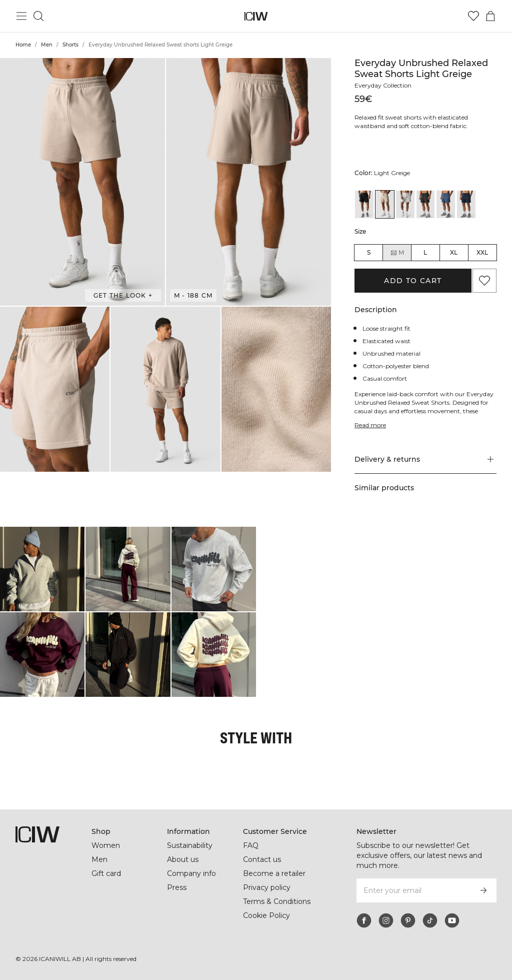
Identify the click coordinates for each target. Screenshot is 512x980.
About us (183, 859)
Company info (192, 873)
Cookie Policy (267, 915)
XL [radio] (454, 252)
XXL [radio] (482, 252)
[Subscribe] (483, 890)
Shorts (70, 45)
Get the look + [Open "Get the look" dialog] (123, 295)
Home (23, 45)
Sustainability (191, 845)
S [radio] (369, 252)
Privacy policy (267, 887)
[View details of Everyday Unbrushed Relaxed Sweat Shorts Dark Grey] (426, 204)
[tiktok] (430, 920)
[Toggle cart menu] (490, 16)
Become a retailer (274, 873)
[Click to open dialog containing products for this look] (42, 569)
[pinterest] (408, 920)
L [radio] (425, 252)
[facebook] (364, 920)
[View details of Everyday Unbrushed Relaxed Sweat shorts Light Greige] (385, 204)
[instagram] (386, 920)
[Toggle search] (38, 16)
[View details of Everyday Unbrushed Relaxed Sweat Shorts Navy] (466, 204)
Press (176, 887)
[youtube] (452, 920)
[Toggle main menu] (21, 16)
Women (105, 845)
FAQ (251, 845)
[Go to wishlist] (473, 16)
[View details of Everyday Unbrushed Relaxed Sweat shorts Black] (364, 204)
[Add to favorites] (484, 281)
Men (47, 45)
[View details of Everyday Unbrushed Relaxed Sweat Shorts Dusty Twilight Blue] (446, 204)
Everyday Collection (384, 85)
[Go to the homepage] (256, 16)
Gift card (107, 873)
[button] (82, 182)
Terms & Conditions (277, 901)
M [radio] (397, 253)
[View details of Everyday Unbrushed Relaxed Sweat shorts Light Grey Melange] (405, 204)
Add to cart (413, 281)
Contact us (262, 859)
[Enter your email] (413, 890)
